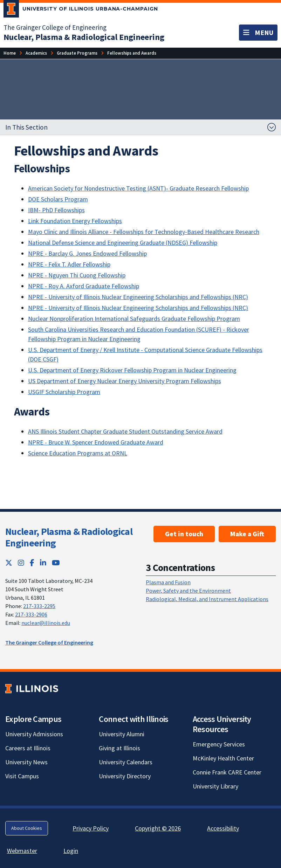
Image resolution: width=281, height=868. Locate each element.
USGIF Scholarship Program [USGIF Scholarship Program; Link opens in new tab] (64, 392)
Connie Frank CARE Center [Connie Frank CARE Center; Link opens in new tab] (227, 772)
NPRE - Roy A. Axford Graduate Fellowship (84, 286)
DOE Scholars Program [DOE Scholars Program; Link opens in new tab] (58, 199)
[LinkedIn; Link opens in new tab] (43, 563)
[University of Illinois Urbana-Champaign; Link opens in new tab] (81, 10)
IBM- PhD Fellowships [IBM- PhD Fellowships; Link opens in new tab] (56, 210)
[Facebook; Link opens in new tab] (32, 563)
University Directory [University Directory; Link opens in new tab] (125, 776)
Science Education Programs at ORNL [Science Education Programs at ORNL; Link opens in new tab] (78, 453)
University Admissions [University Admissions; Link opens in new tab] (34, 734)
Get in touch (184, 534)
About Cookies (27, 828)
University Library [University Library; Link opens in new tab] (215, 786)
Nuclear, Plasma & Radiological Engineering (69, 537)
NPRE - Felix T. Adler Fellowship (69, 264)
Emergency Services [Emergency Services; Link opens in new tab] (219, 744)
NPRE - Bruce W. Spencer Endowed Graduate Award (96, 442)
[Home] (10, 53)
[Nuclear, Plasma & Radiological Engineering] (84, 37)
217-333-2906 (31, 614)
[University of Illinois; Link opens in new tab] (32, 689)
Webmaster (22, 851)
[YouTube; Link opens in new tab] (56, 563)
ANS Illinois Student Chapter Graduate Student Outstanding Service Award (125, 431)
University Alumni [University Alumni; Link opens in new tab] (122, 734)
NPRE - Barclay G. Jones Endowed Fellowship (87, 253)
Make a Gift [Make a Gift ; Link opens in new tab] (247, 534)
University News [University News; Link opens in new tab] (26, 762)
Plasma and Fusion (168, 582)
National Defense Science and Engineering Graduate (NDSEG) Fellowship (123, 243)
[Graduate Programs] (77, 53)
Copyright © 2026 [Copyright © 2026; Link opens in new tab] (158, 828)
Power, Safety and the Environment (188, 591)
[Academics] (36, 53)
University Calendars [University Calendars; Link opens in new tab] (126, 762)
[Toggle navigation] (258, 33)
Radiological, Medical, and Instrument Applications (207, 599)
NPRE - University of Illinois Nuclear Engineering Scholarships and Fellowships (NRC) (138, 297)
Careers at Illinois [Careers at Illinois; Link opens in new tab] (28, 748)
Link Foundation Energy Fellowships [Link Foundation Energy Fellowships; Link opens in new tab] (75, 221)
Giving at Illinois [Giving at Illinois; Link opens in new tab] (119, 748)
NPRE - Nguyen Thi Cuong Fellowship (77, 275)
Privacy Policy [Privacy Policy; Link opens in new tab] (91, 828)
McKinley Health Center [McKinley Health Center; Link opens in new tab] (223, 758)
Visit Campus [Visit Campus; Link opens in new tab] (22, 776)
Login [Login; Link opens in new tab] (71, 851)
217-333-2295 (39, 606)
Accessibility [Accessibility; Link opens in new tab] (223, 828)
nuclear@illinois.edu (46, 623)
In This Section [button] (26, 127)
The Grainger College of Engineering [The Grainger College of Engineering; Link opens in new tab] (55, 27)
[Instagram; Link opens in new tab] (21, 563)
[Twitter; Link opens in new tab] (9, 563)
